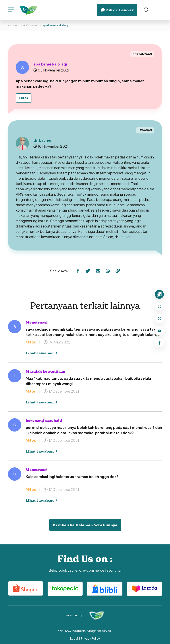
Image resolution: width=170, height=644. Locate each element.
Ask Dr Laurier (29, 25)
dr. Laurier (117, 10)
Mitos (24, 98)
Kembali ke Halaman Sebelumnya (85, 525)
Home (12, 25)
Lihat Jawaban (42, 353)
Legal (74, 638)
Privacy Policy (90, 638)
